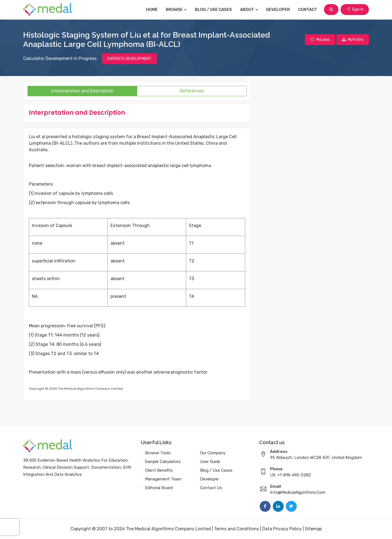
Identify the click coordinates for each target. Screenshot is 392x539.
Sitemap (313, 529)
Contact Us (211, 488)
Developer (278, 10)
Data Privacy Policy (282, 529)
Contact (308, 10)
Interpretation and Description (82, 91)
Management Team (163, 479)
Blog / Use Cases (213, 10)
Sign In (355, 9)
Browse (176, 10)
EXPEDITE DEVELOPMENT (129, 59)
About (249, 10)
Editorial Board (159, 488)
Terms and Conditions (237, 529)
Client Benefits (159, 470)
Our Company (213, 453)
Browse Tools (158, 453)
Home (152, 10)
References (192, 91)
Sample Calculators (163, 462)
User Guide (210, 462)
